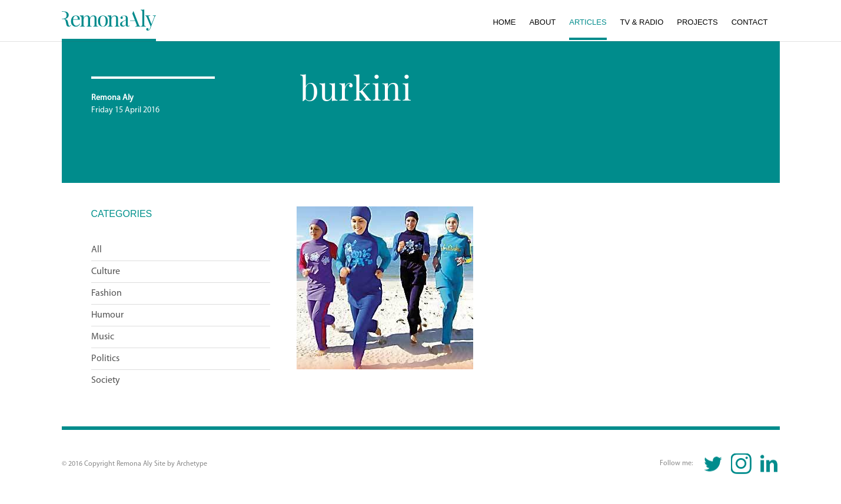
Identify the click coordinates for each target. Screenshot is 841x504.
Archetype (192, 464)
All (97, 250)
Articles (588, 22)
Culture (106, 272)
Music (103, 337)
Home (504, 22)
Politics (105, 359)
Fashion (107, 293)
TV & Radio (642, 22)
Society (106, 380)
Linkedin (769, 464)
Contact (750, 22)
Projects (697, 22)
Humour (107, 315)
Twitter (714, 464)
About (542, 22)
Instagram (741, 464)
